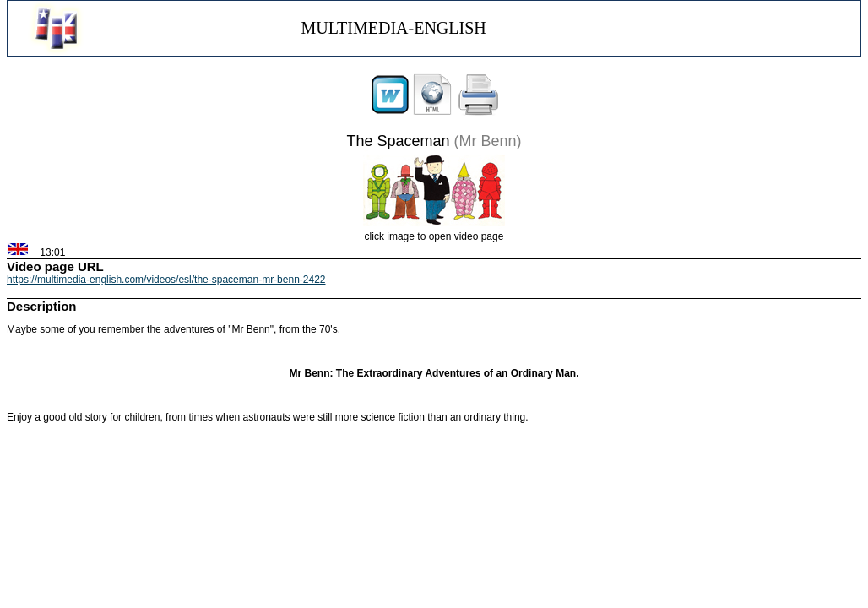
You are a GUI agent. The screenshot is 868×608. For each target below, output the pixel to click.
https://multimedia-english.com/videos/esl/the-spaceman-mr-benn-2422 (166, 280)
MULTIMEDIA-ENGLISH (393, 28)
